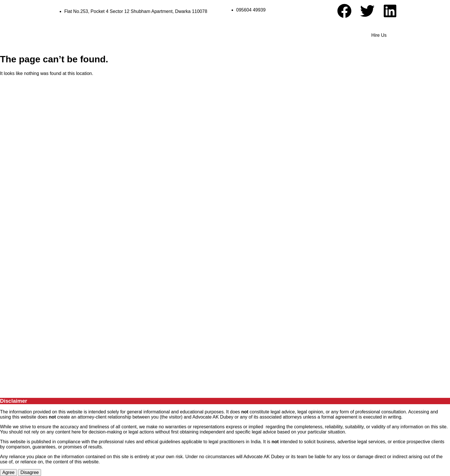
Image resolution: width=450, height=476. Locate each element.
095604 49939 (251, 10)
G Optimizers (251, 390)
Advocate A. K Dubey (114, 390)
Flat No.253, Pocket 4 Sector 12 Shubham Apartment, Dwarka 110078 (136, 11)
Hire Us (379, 35)
